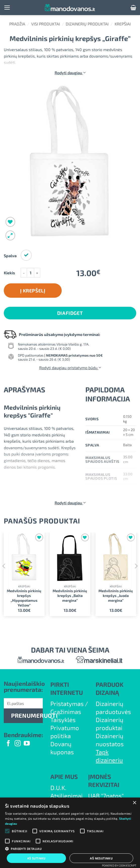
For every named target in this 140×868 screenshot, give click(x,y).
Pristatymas (67, 704)
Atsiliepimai (66, 796)
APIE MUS (64, 777)
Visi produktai (46, 24)
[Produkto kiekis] (30, 273)
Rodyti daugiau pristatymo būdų (70, 368)
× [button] (134, 803)
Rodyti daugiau (70, 73)
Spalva (10, 256)
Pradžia (17, 24)
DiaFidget (70, 313)
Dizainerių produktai (87, 24)
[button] (7, 8)
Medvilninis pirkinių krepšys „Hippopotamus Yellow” (24, 598)
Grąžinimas (66, 712)
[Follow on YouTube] (27, 744)
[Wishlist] (10, 222)
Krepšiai (123, 24)
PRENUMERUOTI (27, 715)
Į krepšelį (33, 291)
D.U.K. (58, 788)
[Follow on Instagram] (18, 744)
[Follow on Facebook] (8, 744)
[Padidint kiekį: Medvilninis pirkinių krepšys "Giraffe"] (37, 273)
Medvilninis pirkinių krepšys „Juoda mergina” (116, 595)
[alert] (70, 833)
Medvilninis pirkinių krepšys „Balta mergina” (70, 595)
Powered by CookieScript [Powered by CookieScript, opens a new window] (119, 865)
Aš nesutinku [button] (101, 858)
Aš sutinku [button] (36, 858)
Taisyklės (63, 720)
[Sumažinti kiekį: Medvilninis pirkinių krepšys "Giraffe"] (24, 273)
